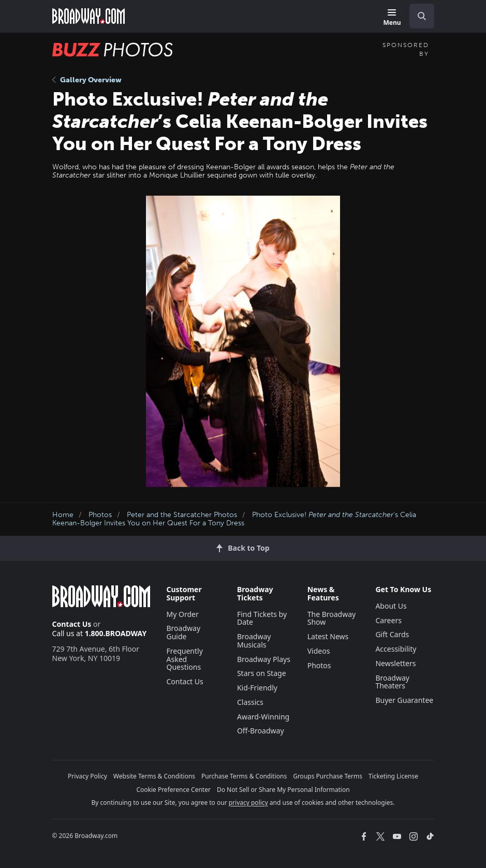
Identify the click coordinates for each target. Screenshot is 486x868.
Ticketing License (393, 776)
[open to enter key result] (422, 16)
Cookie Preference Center (173, 790)
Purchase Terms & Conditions (244, 776)
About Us (391, 606)
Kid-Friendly (257, 688)
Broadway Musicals (254, 641)
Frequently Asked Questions (185, 659)
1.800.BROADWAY (116, 633)
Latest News (328, 636)
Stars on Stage (262, 673)
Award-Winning (263, 717)
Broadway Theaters (392, 682)
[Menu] (392, 18)
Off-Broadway (261, 731)
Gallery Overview (87, 80)
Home (63, 515)
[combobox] (418, 16)
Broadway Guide (184, 632)
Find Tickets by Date (262, 618)
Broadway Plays (264, 659)
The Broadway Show (332, 618)
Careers (388, 620)
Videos (319, 651)
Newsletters (395, 663)
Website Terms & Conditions (154, 776)
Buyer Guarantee (404, 700)
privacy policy (248, 803)
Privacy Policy (87, 776)
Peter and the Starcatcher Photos (182, 515)
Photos (100, 515)
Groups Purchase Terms (328, 776)
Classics (250, 702)
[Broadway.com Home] (89, 16)
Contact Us (72, 624)
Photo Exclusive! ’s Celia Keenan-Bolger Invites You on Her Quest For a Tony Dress (234, 519)
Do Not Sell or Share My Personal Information (283, 790)
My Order (183, 614)
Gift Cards (392, 634)
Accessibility (396, 649)
